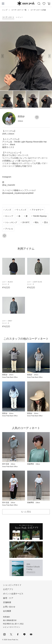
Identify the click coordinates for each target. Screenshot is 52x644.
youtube (31, 634)
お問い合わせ (9, 607)
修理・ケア (8, 598)
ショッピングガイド (12, 585)
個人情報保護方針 (10, 620)
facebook (18, 634)
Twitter (11, 634)
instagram (4, 634)
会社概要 (7, 611)
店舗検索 (7, 602)
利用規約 (6, 617)
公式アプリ (8, 589)
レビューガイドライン (12, 627)
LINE (24, 634)
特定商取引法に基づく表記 (13, 624)
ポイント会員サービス (13, 594)
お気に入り (44, 4)
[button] (50, 56)
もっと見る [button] (26, 512)
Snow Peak (26, 3)
